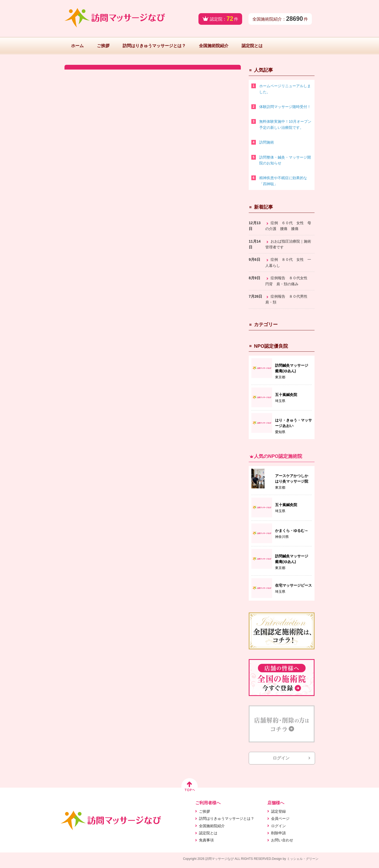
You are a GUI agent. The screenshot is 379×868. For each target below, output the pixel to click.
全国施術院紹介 (214, 46)
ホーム (77, 46)
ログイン (281, 758)
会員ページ (280, 818)
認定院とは (252, 46)
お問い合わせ (282, 840)
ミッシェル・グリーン (303, 859)
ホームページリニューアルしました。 (285, 89)
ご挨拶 (103, 46)
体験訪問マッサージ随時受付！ (285, 107)
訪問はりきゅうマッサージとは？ (154, 46)
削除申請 (278, 833)
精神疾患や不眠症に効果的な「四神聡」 (283, 181)
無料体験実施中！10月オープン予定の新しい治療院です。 (285, 124)
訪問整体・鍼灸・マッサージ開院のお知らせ (285, 160)
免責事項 (206, 840)
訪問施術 (267, 142)
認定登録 (278, 811)
